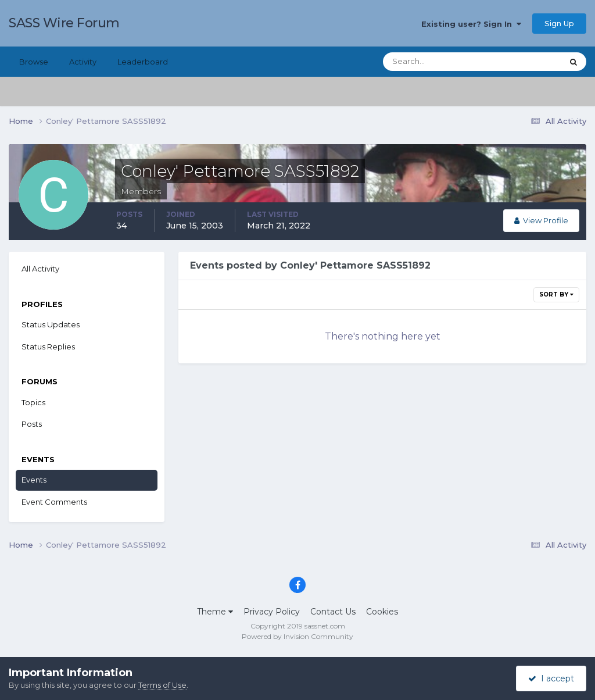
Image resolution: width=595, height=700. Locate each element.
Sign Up (559, 23)
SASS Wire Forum (64, 23)
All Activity (40, 269)
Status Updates (51, 324)
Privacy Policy (272, 612)
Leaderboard (143, 62)
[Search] (435, 62)
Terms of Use (162, 685)
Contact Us (333, 612)
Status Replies (48, 347)
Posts (32, 424)
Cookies (382, 612)
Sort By (556, 294)
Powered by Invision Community (297, 636)
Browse (34, 62)
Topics (33, 402)
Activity (83, 62)
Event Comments (54, 502)
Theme (215, 612)
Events (34, 480)
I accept (551, 678)
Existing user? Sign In (471, 24)
